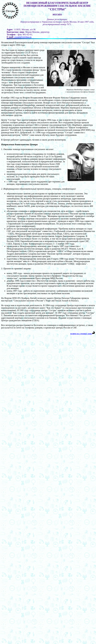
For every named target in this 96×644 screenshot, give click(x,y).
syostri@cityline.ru (23, 37)
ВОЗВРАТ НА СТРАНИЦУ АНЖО (81, 334)
